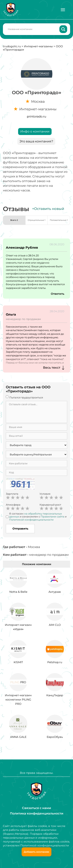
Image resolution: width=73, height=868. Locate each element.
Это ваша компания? (36, 141)
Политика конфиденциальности (37, 813)
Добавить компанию (36, 852)
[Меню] (63, 10)
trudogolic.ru (12, 46)
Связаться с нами (36, 808)
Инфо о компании (35, 131)
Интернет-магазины (38, 46)
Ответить (58, 294)
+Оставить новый (48, 209)
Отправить (20, 529)
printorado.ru (36, 116)
